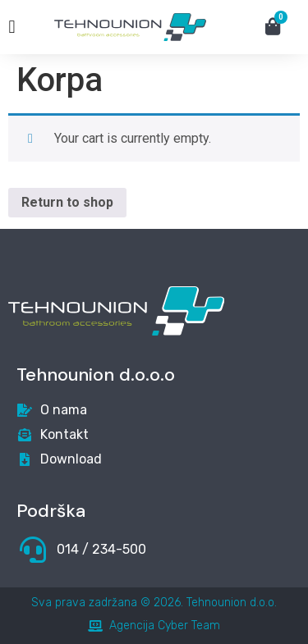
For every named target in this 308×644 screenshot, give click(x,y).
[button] (12, 27)
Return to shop (67, 202)
